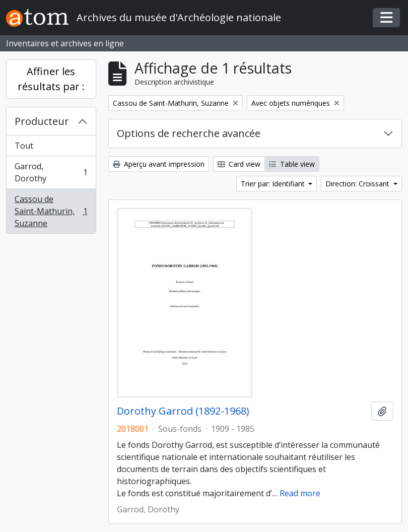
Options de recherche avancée (189, 133)
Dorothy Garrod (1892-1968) (183, 411)
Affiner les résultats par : (51, 79)
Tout (24, 146)
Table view (292, 164)
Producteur (42, 121)
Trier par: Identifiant (274, 184)
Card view (239, 164)
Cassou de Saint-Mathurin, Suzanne (51, 211)
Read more (300, 493)
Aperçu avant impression (159, 164)
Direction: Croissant (358, 184)
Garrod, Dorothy (51, 172)
